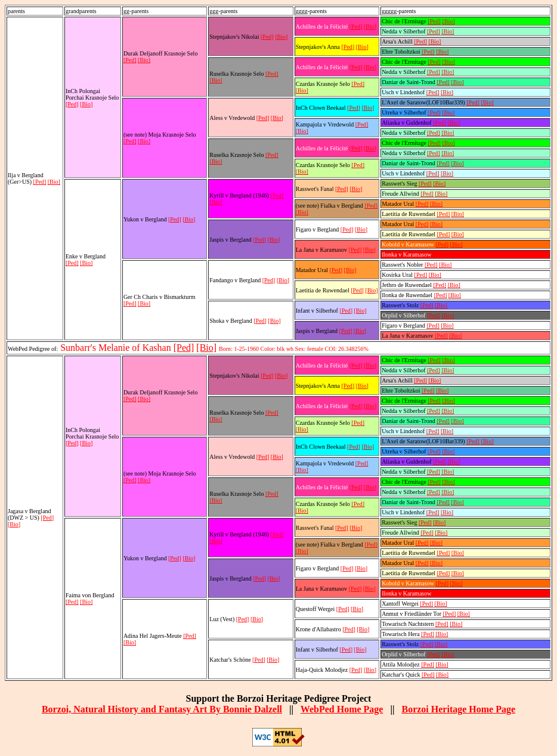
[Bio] (54, 182)
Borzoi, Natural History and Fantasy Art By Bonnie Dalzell (162, 709)
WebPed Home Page (342, 709)
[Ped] (40, 182)
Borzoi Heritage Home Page (458, 709)
